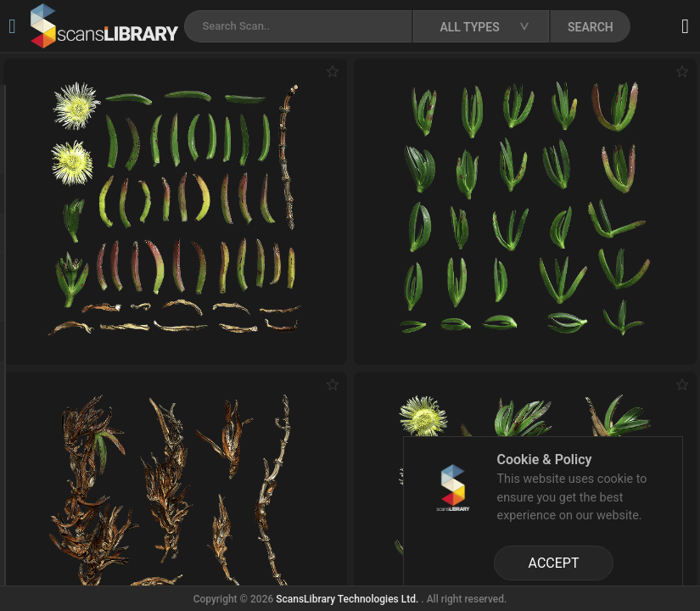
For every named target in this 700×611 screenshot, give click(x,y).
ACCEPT (554, 563)
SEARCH (591, 27)
